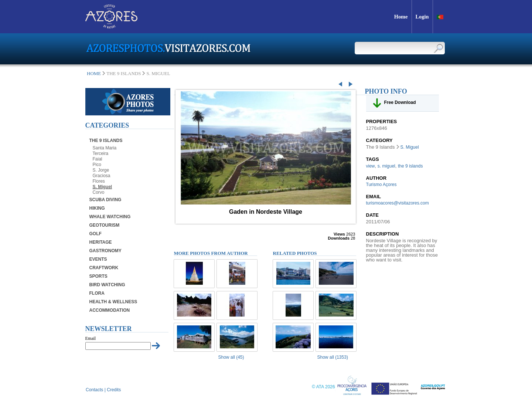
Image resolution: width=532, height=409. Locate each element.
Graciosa (102, 176)
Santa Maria (105, 148)
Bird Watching (107, 285)
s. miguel (386, 166)
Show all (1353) (333, 357)
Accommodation (110, 310)
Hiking (97, 208)
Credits (114, 390)
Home (94, 73)
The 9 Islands (106, 141)
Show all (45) (231, 357)
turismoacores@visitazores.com (398, 203)
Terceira (101, 153)
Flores (99, 181)
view (371, 166)
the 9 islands (410, 166)
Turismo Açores (381, 185)
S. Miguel (103, 187)
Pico (97, 165)
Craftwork (104, 268)
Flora (97, 293)
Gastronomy (105, 251)
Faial (98, 159)
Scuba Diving (105, 200)
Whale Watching (110, 217)
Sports (98, 276)
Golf (96, 234)
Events (98, 259)
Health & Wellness (113, 302)
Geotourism (105, 225)
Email (91, 338)
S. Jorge (101, 170)
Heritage (101, 242)
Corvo (99, 192)
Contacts (94, 390)
